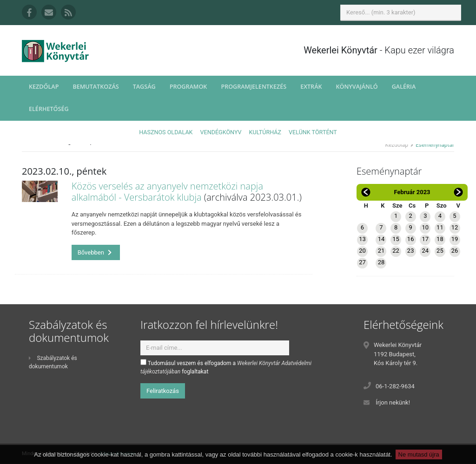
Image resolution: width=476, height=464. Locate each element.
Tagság (144, 87)
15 (396, 239)
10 (425, 227)
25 (440, 251)
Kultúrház (265, 132)
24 (425, 251)
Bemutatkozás (96, 87)
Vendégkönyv (221, 132)
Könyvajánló (357, 87)
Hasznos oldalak (166, 132)
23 (411, 251)
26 (455, 251)
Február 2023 (412, 192)
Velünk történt (313, 132)
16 (411, 239)
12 (455, 227)
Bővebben (95, 252)
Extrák (311, 87)
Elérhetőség (49, 109)
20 (362, 251)
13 (362, 239)
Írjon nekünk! (393, 402)
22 (396, 251)
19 (455, 239)
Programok (188, 87)
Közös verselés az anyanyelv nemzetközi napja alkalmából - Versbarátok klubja (167, 192)
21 (381, 251)
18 (440, 239)
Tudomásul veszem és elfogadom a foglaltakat (226, 367)
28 (381, 262)
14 (381, 239)
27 (362, 262)
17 (425, 239)
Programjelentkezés (254, 87)
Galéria (404, 87)
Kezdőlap (44, 87)
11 (440, 227)
